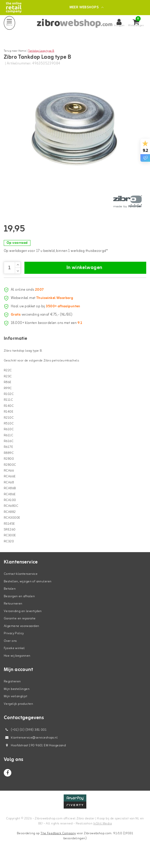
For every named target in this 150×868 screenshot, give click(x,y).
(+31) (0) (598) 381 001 (25, 741)
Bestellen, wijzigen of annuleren (28, 592)
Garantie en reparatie (20, 629)
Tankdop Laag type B (41, 51)
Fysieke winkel (14, 659)
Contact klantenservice (21, 585)
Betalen (10, 600)
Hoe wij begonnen (17, 666)
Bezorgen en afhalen (19, 607)
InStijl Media (103, 834)
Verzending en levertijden (23, 622)
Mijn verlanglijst (15, 707)
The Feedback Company (58, 844)
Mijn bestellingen (17, 700)
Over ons (10, 652)
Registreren (12, 692)
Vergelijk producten (18, 714)
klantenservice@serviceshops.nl (31, 748)
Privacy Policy (14, 644)
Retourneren (13, 614)
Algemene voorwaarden (21, 637)
